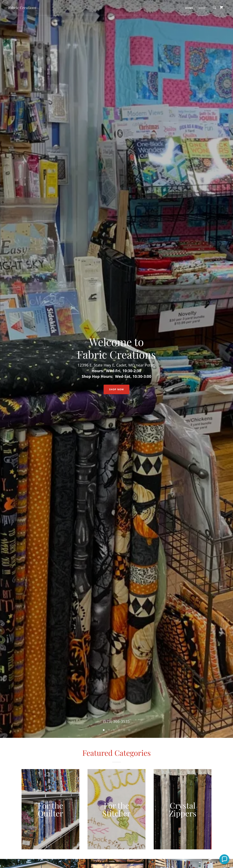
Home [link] (189, 8)
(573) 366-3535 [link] (116, 721)
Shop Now (116, 389)
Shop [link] (202, 8)
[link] (22, 8)
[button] (224, 859)
